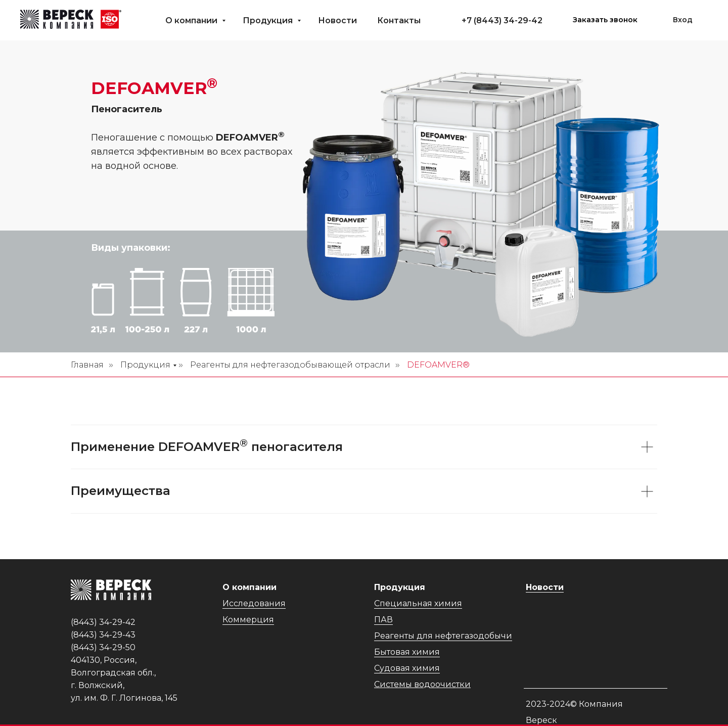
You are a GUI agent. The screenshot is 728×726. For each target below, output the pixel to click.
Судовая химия (407, 668)
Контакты (399, 20)
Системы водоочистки (422, 684)
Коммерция (248, 620)
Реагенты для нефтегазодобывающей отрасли (290, 365)
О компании (192, 20)
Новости (337, 20)
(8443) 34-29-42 (508, 20)
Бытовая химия (407, 652)
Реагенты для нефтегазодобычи (443, 636)
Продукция (269, 20)
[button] (605, 20)
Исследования (254, 603)
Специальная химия (418, 603)
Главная (87, 365)
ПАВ (383, 620)
